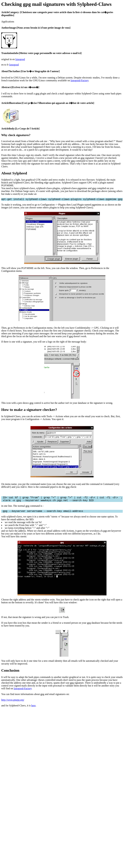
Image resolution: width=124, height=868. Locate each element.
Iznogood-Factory (80, 80)
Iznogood (20, 59)
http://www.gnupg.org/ (13, 702)
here (33, 708)
